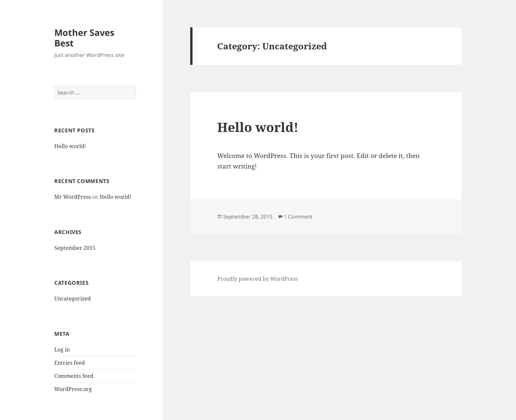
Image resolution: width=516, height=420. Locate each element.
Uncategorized (73, 299)
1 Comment (298, 217)
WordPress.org (73, 389)
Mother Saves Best (84, 38)
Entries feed (70, 363)
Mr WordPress (73, 197)
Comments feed (74, 376)
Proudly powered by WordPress (258, 279)
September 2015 (75, 248)
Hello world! (70, 146)
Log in (62, 350)
